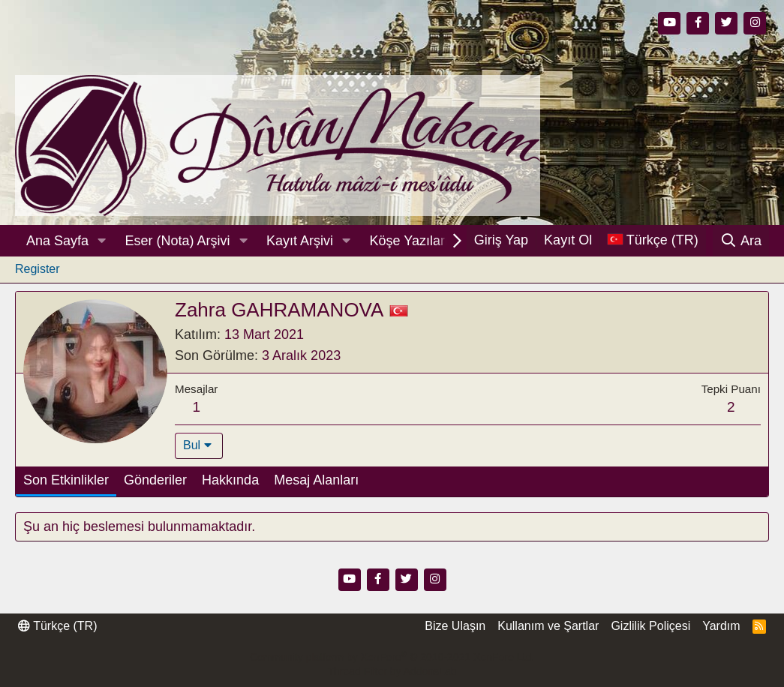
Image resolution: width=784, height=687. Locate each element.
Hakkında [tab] (230, 480)
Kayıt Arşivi (300, 241)
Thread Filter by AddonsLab (392, 671)
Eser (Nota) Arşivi (178, 241)
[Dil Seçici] (653, 240)
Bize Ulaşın (455, 626)
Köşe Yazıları (409, 241)
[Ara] (741, 241)
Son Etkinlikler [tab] (66, 480)
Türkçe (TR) (57, 626)
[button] (102, 241)
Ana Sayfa (57, 241)
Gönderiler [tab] (155, 480)
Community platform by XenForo (392, 657)
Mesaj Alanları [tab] (316, 480)
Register (38, 269)
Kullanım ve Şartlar (548, 626)
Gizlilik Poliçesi (650, 626)
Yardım (721, 626)
